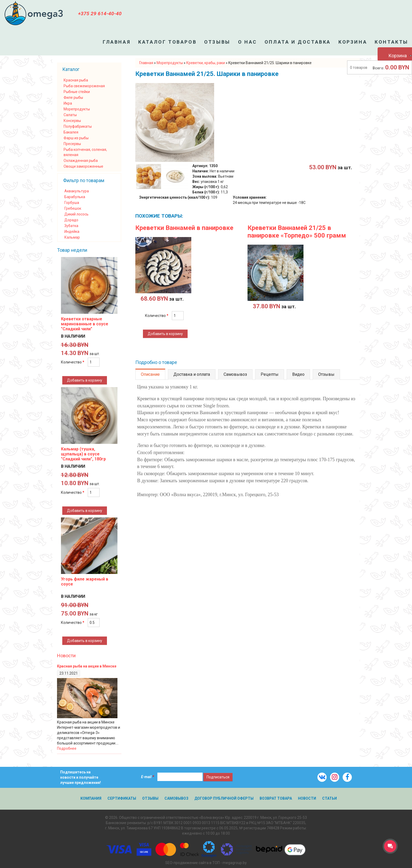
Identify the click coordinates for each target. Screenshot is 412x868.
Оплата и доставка (298, 42)
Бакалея (71, 132)
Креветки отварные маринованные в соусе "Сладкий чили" (85, 324)
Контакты (392, 42)
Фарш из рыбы (76, 138)
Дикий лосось (76, 214)
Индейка (72, 232)
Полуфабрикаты (78, 126)
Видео (298, 374)
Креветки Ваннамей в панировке (184, 228)
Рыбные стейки (77, 92)
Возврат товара (276, 798)
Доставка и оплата (192, 374)
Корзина (353, 42)
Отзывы (217, 42)
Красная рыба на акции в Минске (87, 666)
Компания (91, 798)
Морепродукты (77, 109)
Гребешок (73, 208)
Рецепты (270, 374)
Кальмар (72, 237)
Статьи (329, 798)
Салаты (70, 115)
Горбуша (72, 203)
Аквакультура (77, 191)
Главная (117, 42)
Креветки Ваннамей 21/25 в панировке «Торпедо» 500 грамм (297, 232)
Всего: (378, 68)
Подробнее (67, 748)
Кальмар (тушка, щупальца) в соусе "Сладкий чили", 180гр (83, 454)
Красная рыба (76, 80)
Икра (68, 103)
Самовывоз (235, 374)
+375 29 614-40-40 (100, 14)
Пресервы (72, 144)
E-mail (148, 777)
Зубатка (71, 226)
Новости (66, 656)
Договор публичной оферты (224, 798)
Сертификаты (122, 798)
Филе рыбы (73, 97)
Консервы (72, 121)
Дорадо (71, 220)
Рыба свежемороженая (84, 86)
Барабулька (75, 197)
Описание (150, 374)
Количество (157, 316)
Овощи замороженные (83, 166)
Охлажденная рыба (81, 161)
